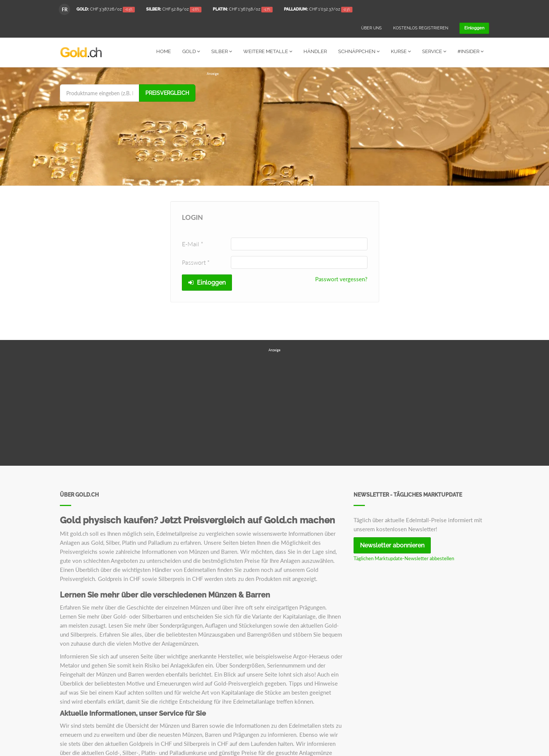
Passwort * (196, 262)
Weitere (268, 51)
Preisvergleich (167, 93)
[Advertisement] (348, 129)
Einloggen (207, 282)
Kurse (401, 51)
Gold (191, 51)
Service (434, 51)
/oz (106, 10)
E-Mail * (193, 243)
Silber (222, 51)
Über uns (371, 28)
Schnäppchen (359, 51)
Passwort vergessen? (341, 279)
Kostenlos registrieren (421, 28)
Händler (315, 51)
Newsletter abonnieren (392, 545)
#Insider (470, 51)
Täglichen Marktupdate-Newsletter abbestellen (404, 558)
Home (164, 51)
